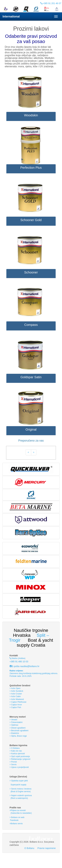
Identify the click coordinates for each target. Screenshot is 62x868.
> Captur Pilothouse (18, 702)
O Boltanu (29, 848)
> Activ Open (15, 688)
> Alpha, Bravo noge (18, 736)
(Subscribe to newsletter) (21, 813)
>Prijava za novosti (18, 810)
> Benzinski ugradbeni (19, 731)
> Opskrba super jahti (19, 781)
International (11, 17)
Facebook (14, 820)
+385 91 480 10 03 (19, 662)
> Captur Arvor (16, 705)
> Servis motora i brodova (20, 789)
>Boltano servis (16, 824)
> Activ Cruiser (16, 694)
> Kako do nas (16, 751)
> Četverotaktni (16, 722)
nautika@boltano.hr (29, 666)
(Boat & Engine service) (21, 792)
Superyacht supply (18, 785)
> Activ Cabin (15, 696)
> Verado (13, 720)
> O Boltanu (15, 748)
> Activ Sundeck (16, 691)
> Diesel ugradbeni (17, 728)
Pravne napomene (47, 848)
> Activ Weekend (17, 699)
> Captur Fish (15, 707)
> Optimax (14, 725)
